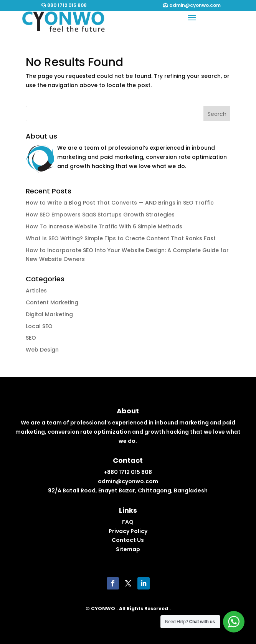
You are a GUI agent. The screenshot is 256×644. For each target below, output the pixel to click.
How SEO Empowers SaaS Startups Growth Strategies (100, 215)
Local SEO (39, 326)
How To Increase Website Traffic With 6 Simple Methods (104, 226)
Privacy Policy (128, 531)
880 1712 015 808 (67, 5)
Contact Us (128, 540)
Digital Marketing (49, 314)
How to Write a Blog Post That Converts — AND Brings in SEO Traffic (120, 203)
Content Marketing (52, 302)
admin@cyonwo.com (195, 5)
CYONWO (103, 608)
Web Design (42, 350)
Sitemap (128, 549)
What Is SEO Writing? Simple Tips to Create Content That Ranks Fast (121, 238)
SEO (31, 338)
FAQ (128, 522)
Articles (36, 291)
